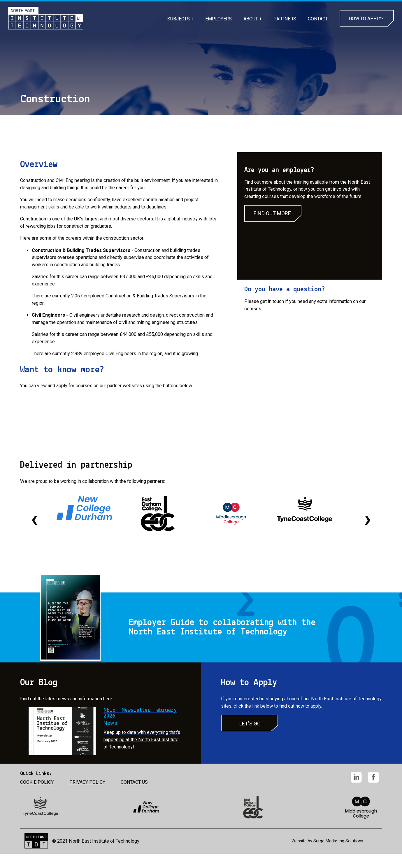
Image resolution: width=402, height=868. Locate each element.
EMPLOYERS (218, 19)
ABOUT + (253, 19)
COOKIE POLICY (37, 782)
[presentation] (34, 519)
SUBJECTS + (180, 19)
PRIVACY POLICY (87, 782)
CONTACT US (134, 782)
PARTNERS (285, 19)
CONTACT (318, 19)
